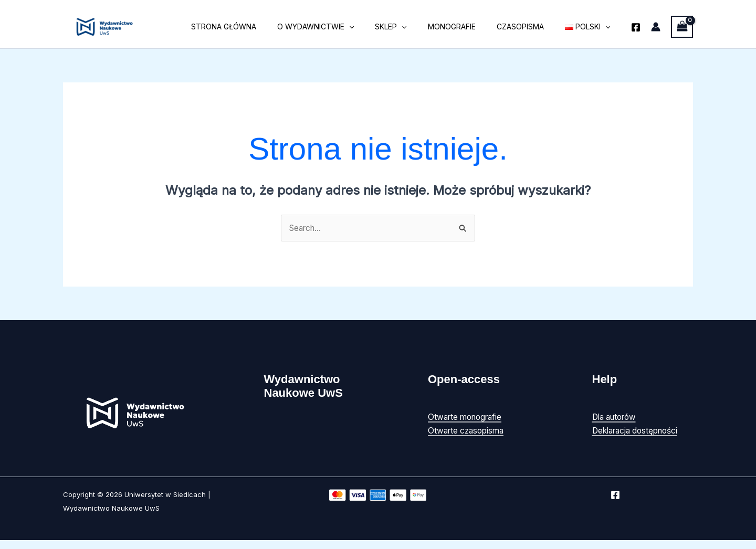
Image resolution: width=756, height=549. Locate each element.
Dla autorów (617, 417)
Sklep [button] (413, 27)
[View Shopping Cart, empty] (682, 27)
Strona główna (258, 27)
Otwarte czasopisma (468, 431)
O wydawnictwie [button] (344, 27)
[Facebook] (636, 27)
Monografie (468, 27)
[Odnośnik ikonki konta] (656, 27)
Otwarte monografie (468, 417)
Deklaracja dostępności (638, 431)
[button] (377, 27)
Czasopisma (530, 27)
